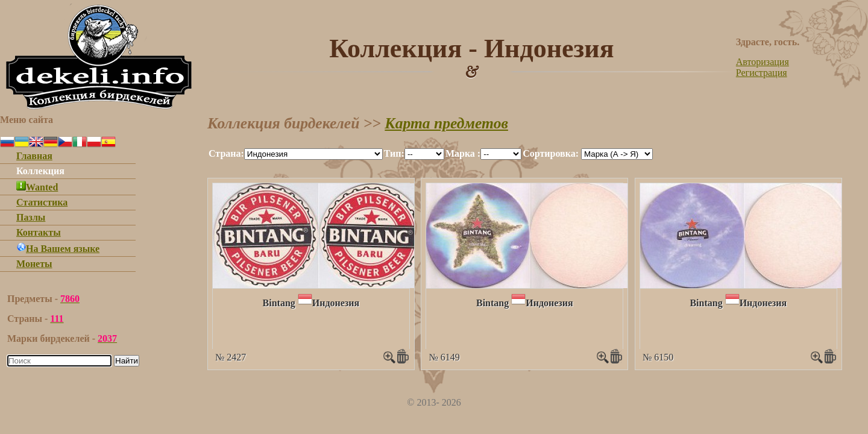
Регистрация (762, 73)
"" (313, 154)
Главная (34, 156)
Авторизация (763, 62)
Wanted (37, 187)
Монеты (34, 264)
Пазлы (31, 217)
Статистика (42, 202)
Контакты (39, 232)
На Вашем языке (58, 249)
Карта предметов (446, 123)
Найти (127, 361)
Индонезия (336, 303)
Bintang (279, 303)
